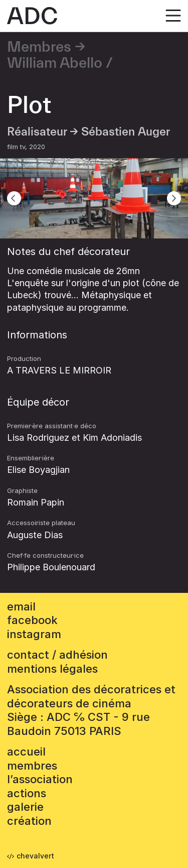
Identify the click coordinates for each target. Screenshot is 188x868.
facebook (32, 620)
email (21, 606)
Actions (27, 793)
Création (29, 821)
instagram (34, 634)
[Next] (174, 198)
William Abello (55, 63)
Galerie (25, 807)
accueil (26, 752)
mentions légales (52, 669)
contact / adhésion (57, 655)
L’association (40, 779)
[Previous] (14, 198)
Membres (39, 47)
